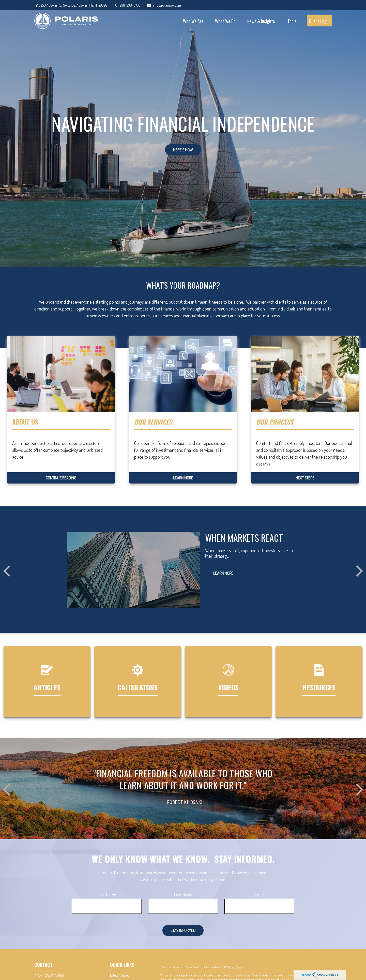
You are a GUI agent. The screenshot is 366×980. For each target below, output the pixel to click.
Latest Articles (119, 975)
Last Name (183, 895)
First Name (107, 895)
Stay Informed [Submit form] (183, 930)
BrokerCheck (235, 967)
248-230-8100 (127, 5)
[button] (193, 21)
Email (259, 895)
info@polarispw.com (164, 5)
